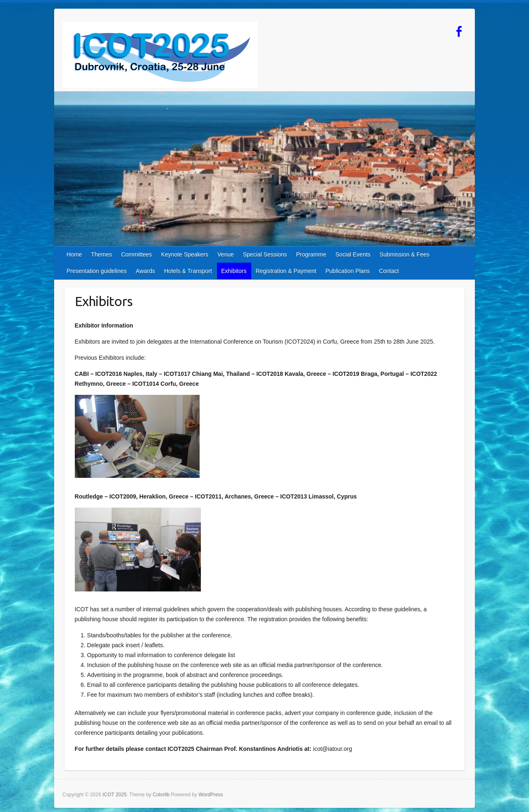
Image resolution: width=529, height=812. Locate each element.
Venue (226, 254)
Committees (137, 254)
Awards (145, 271)
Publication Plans (347, 271)
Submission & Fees (404, 254)
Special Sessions (265, 254)
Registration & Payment (286, 271)
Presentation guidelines (97, 271)
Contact (389, 271)
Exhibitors (234, 271)
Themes (101, 254)
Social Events (353, 254)
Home (74, 254)
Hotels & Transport (188, 271)
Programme (311, 254)
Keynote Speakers (185, 254)
